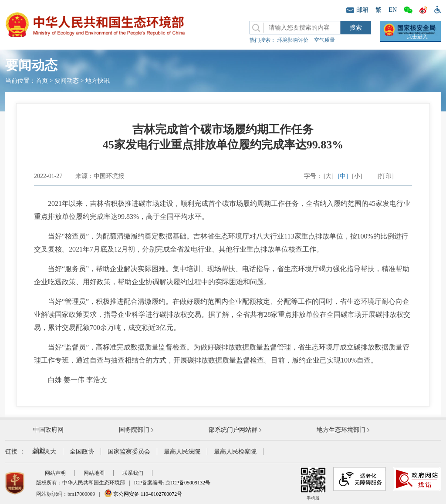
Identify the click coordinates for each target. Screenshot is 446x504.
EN (393, 10)
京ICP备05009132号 (188, 483)
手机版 (313, 484)
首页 (42, 81)
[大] (329, 176)
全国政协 (82, 452)
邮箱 (357, 10)
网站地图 (94, 473)
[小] (357, 176)
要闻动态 (67, 81)
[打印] (386, 176)
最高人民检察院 (235, 452)
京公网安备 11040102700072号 (143, 494)
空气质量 (324, 40)
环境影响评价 (293, 40)
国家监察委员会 (129, 452)
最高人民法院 (182, 452)
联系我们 (133, 473)
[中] (343, 176)
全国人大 (44, 452)
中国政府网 (48, 430)
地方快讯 (98, 81)
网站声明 (55, 473)
